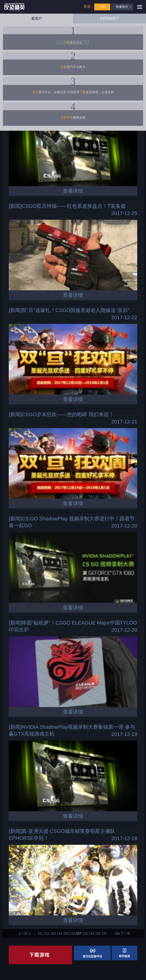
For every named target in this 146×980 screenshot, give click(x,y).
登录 (87, 7)
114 (60, 934)
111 (40, 934)
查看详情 (73, 191)
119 (91, 934)
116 (73, 934)
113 (53, 934)
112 (47, 934)
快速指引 (122, 7)
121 (104, 934)
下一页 (125, 934)
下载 (102, 7)
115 (66, 934)
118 (85, 934)
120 (98, 934)
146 (117, 934)
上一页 (23, 934)
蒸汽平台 (73, 43)
